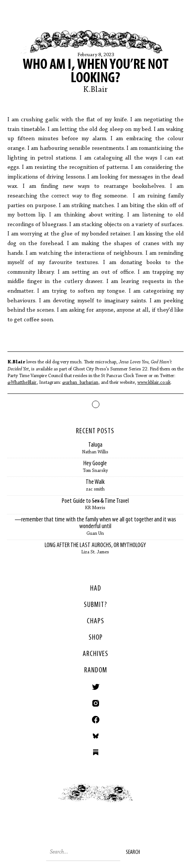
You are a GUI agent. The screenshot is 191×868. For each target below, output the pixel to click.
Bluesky (96, 736)
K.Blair (96, 90)
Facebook (96, 720)
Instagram (96, 703)
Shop (96, 638)
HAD (96, 589)
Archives (95, 654)
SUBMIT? (95, 605)
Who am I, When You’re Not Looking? (96, 72)
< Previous (48, 799)
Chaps (95, 621)
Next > (144, 799)
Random (96, 671)
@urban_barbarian (80, 382)
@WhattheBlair (22, 382)
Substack (96, 752)
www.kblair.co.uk (154, 382)
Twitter (96, 687)
